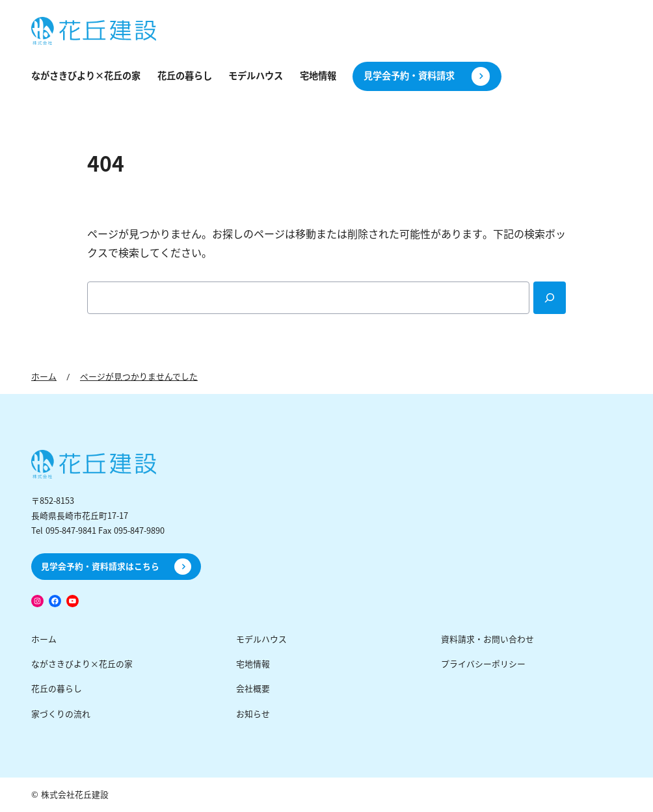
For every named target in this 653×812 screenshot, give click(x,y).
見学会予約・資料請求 (409, 76)
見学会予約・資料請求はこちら (100, 567)
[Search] (550, 298)
